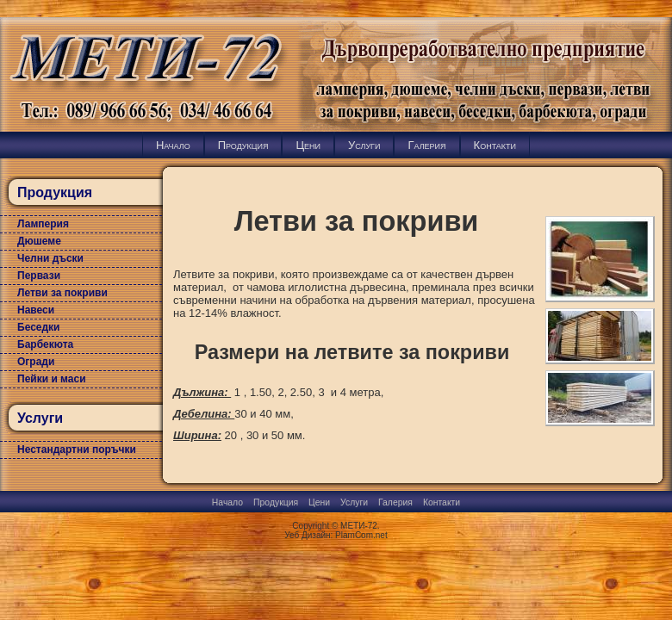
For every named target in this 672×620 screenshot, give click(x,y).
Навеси (36, 310)
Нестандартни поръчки (77, 449)
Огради (36, 362)
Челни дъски (50, 258)
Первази (39, 276)
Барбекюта (45, 344)
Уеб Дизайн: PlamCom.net (336, 535)
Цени (308, 145)
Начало (173, 145)
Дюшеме (39, 241)
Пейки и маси (52, 379)
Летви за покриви (62, 293)
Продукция (243, 145)
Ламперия (43, 224)
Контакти (495, 145)
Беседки (39, 327)
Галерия (426, 145)
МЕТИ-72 (359, 526)
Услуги (364, 145)
